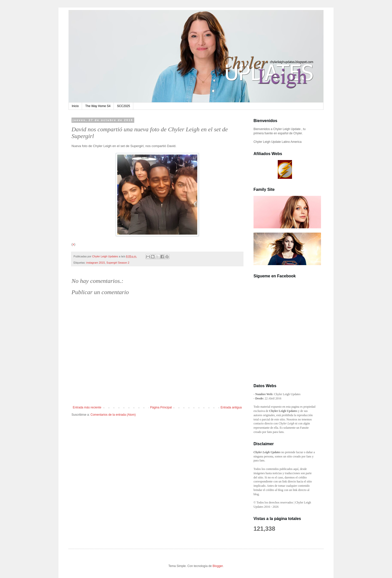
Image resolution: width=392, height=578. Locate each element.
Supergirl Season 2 (118, 263)
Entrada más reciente (87, 407)
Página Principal (161, 407)
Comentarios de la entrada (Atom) (113, 415)
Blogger (218, 566)
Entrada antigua (231, 407)
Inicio (75, 106)
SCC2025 (123, 106)
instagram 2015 (95, 263)
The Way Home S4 (98, 106)
